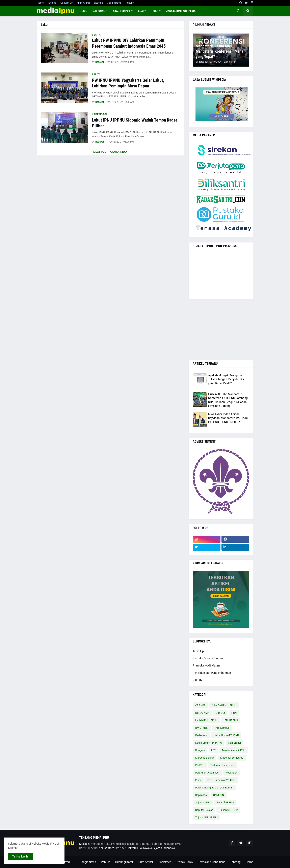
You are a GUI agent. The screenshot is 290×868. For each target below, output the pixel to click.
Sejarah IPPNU (225, 802)
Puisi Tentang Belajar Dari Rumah (214, 788)
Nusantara (108, 848)
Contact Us (67, 3)
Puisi (198, 780)
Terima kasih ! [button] (21, 856)
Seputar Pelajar (204, 810)
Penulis (130, 3)
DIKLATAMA (202, 713)
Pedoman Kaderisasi (222, 765)
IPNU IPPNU (231, 720)
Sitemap (98, 3)
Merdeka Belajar (205, 758)
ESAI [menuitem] (141, 11)
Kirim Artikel (83, 3)
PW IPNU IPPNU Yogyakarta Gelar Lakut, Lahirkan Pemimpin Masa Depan (128, 83)
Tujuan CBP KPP (228, 810)
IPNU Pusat (202, 728)
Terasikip (198, 651)
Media (83, 844)
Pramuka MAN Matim (206, 665)
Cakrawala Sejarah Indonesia (157, 848)
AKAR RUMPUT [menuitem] (122, 11)
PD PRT (200, 765)
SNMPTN (219, 795)
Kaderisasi (201, 735)
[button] (238, 11)
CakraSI (198, 680)
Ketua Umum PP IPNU (226, 735)
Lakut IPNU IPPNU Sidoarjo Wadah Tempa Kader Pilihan (135, 123)
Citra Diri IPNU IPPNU (224, 705)
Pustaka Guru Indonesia (208, 658)
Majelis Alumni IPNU (234, 750)
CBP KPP (200, 705)
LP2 (213, 750)
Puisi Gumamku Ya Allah (221, 780)
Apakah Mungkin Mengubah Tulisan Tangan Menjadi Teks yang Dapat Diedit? (226, 379)
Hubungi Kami (124, 862)
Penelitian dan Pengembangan (212, 673)
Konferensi (235, 743)
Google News (88, 862)
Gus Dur (220, 713)
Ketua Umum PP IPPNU (209, 743)
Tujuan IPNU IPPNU (206, 817)
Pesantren (232, 773)
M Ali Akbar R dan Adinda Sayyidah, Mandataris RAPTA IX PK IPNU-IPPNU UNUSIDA (228, 418)
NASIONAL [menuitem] (99, 11)
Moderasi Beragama (232, 758)
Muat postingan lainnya (110, 152)
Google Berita (114, 3)
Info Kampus (222, 728)
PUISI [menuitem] (155, 11)
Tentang (52, 3)
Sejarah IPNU (203, 802)
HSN (234, 713)
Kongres (200, 750)
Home (40, 3)
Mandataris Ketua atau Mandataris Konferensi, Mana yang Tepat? (219, 51)
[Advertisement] (221, 330)
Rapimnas (201, 795)
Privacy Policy (184, 862)
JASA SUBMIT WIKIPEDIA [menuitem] (181, 11)
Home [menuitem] (83, 11)
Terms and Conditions (212, 862)
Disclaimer (164, 862)
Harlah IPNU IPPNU (206, 720)
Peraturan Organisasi (207, 773)
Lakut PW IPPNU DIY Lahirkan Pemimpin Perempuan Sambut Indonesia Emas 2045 (129, 43)
